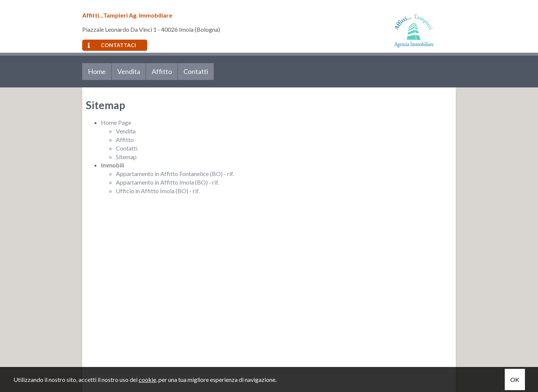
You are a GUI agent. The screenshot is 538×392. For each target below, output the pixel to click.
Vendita (129, 71)
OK (515, 379)
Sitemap (126, 157)
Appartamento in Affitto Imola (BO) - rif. (167, 182)
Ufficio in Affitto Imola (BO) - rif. (158, 191)
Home (97, 71)
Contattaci (112, 45)
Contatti (196, 71)
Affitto (162, 71)
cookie (147, 379)
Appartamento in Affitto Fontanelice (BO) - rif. (175, 174)
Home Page (116, 122)
